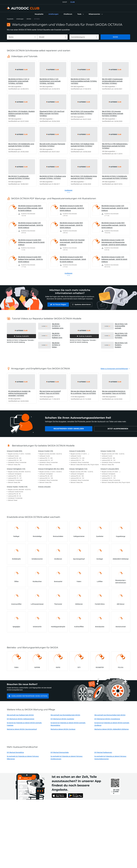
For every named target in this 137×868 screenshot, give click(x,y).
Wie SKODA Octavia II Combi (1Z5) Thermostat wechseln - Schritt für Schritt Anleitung (115, 208)
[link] (39, 14)
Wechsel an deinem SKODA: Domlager (63, 729)
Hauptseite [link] (10, 19)
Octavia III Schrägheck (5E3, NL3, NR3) (51, 469)
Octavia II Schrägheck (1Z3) (16, 469)
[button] (80, 14)
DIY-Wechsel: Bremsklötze (15, 752)
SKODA (29, 19)
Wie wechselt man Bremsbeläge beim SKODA (65, 715)
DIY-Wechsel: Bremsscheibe (60, 752)
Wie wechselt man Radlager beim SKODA (20, 715)
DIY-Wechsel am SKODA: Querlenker (62, 719)
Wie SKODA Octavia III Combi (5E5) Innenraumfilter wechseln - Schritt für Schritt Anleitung (114, 225)
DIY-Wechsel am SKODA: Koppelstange (107, 719)
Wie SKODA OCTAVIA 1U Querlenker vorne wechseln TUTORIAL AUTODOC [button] (58, 326)
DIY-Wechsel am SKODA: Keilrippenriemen (21, 719)
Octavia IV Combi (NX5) (77, 451)
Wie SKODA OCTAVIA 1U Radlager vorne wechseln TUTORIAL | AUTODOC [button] (57, 335)
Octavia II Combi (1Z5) (46, 451)
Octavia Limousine (44, 487)
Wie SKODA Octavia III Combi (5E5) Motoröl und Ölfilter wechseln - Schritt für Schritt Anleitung (31, 208)
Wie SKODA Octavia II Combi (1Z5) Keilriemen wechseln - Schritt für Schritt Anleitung (114, 259)
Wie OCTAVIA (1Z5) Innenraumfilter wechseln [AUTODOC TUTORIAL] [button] (121, 326)
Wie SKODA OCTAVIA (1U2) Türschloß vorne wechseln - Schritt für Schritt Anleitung (72, 242)
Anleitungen (20, 19)
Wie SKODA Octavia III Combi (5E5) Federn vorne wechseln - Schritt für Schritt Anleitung (71, 225)
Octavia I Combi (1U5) (108, 451)
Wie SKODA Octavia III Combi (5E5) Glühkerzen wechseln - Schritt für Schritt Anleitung (31, 242)
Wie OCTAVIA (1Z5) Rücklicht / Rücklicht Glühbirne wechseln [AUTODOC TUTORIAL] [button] (121, 345)
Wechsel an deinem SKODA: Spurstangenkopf (22, 729)
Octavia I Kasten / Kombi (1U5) (17, 487)
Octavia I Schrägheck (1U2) (78, 469)
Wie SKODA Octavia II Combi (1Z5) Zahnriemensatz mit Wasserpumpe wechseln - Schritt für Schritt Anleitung (114, 242)
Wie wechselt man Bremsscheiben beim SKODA (110, 715)
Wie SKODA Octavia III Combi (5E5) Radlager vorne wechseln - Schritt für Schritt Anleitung (72, 208)
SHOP (65, 2)
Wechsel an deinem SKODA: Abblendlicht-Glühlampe (112, 729)
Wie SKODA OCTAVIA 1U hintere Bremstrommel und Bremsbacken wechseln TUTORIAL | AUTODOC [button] (58, 345)
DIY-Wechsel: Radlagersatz (103, 752)
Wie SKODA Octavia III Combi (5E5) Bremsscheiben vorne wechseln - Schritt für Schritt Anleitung (73, 259)
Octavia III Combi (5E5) (15, 451)
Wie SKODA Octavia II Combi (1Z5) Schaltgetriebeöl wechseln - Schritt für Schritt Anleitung (31, 225)
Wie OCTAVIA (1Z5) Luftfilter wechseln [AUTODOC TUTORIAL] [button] (121, 335)
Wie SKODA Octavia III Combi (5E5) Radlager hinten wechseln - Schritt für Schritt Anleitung (30, 259)
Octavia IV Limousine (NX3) (110, 469)
